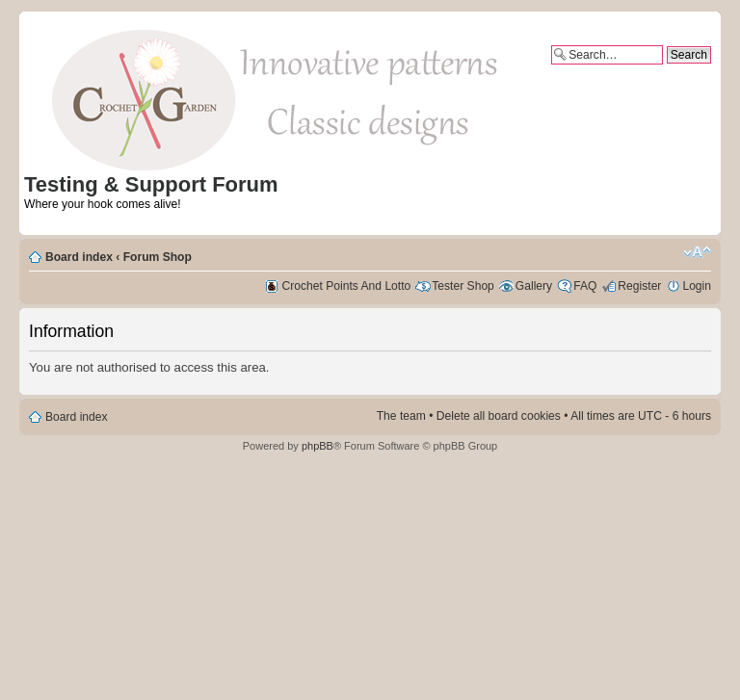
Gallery (534, 286)
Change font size (697, 252)
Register (639, 286)
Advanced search (666, 71)
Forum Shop (158, 257)
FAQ (585, 286)
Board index (79, 257)
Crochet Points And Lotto (347, 286)
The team (401, 416)
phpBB (317, 446)
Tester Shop (463, 286)
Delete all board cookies (499, 416)
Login (697, 286)
